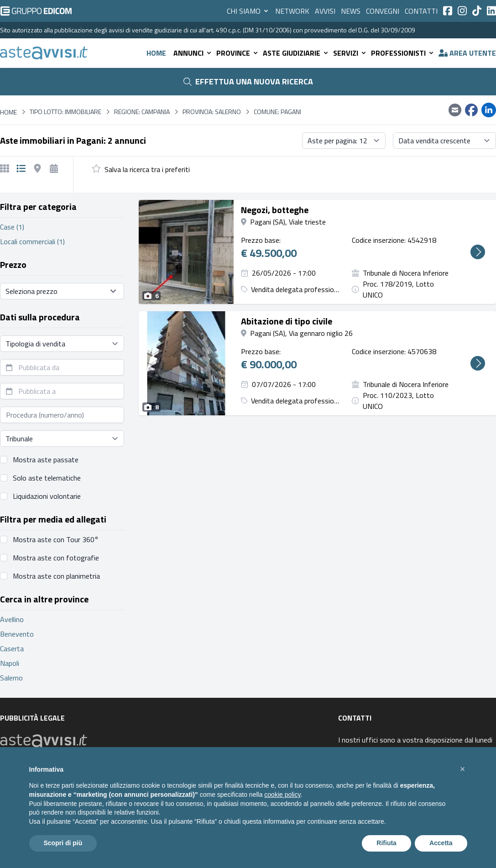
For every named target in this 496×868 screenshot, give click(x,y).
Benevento (17, 634)
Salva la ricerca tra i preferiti (147, 169)
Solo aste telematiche (47, 478)
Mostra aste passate (46, 460)
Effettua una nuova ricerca (248, 81)
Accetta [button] (441, 843)
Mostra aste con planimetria (56, 576)
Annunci (193, 53)
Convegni (383, 11)
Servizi (350, 53)
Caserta (12, 648)
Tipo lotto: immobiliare (65, 112)
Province (238, 53)
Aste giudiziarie (296, 53)
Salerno (11, 678)
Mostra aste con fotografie (56, 558)
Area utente (467, 53)
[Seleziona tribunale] (62, 439)
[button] (463, 769)
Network (292, 11)
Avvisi (325, 11)
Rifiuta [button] (386, 843)
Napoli (10, 663)
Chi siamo (248, 11)
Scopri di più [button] (63, 843)
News (351, 11)
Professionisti (403, 53)
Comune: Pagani (277, 112)
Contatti (421, 11)
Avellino (12, 619)
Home (156, 53)
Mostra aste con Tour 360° (56, 539)
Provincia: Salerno (212, 112)
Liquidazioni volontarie (47, 496)
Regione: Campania (142, 112)
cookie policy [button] (282, 795)
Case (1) (12, 227)
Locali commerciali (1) (32, 241)
